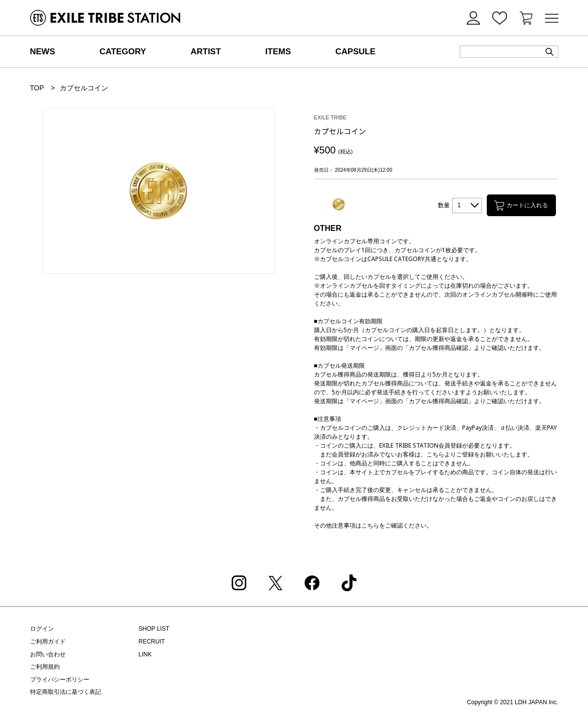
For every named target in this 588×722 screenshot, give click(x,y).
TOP (37, 88)
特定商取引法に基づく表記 (66, 692)
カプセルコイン (84, 88)
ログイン (42, 629)
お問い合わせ (48, 654)
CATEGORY (123, 52)
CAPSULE (355, 52)
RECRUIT (152, 642)
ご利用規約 (45, 667)
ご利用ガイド (48, 642)
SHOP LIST (154, 629)
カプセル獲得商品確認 (438, 348)
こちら (370, 525)
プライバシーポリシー (60, 680)
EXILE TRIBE (330, 118)
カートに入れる (521, 206)
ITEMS (278, 52)
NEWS (43, 52)
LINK (145, 654)
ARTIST (206, 52)
